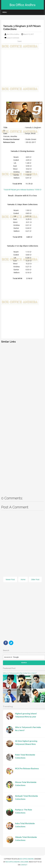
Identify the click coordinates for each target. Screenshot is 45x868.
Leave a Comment (13, 38)
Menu (5, 12)
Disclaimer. (25, 862)
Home (23, 579)
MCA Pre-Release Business (27, 769)
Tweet (19, 41)
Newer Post (10, 579)
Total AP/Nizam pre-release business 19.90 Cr (22, 190)
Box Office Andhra (22, 5)
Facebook (6, 643)
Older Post (35, 579)
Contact (24, 865)
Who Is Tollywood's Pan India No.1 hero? (20, 673)
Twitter (11, 643)
